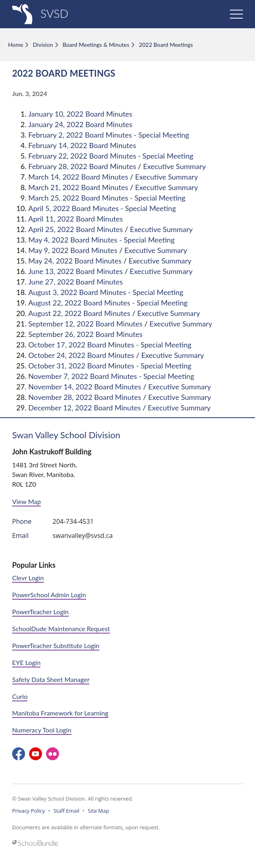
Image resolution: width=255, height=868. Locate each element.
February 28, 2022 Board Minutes (82, 166)
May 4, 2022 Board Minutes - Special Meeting (101, 240)
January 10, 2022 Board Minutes (80, 114)
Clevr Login (28, 578)
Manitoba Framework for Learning (60, 713)
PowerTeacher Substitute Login (56, 645)
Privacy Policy (28, 811)
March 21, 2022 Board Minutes (78, 187)
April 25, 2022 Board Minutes (76, 229)
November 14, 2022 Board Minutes (85, 387)
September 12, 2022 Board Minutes (85, 324)
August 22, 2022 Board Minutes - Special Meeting (108, 303)
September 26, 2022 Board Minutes (85, 334)
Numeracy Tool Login (42, 730)
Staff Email (66, 811)
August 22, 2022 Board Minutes (79, 313)
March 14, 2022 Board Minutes (78, 177)
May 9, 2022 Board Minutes (73, 250)
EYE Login (26, 662)
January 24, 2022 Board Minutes (80, 124)
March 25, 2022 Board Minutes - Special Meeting (107, 198)
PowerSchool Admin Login (49, 595)
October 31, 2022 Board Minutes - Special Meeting (110, 366)
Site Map (98, 811)
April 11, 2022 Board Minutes (76, 219)
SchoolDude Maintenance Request (61, 629)
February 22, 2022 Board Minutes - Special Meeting (111, 156)
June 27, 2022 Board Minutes (76, 282)
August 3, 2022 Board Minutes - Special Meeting (106, 292)
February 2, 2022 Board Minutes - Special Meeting (109, 135)
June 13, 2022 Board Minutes (76, 271)
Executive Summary (174, 166)
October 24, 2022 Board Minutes (81, 355)
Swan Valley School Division (66, 435)
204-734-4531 (73, 521)
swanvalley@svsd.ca (83, 535)
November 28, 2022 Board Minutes (85, 397)
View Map (26, 501)
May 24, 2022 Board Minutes (75, 261)
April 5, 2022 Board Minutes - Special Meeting (102, 208)
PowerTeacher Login (40, 612)
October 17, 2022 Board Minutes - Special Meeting (110, 345)
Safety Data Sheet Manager (51, 679)
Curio (20, 696)
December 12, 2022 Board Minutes (84, 408)
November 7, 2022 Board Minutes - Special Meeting (111, 376)
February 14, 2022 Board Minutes (82, 145)
